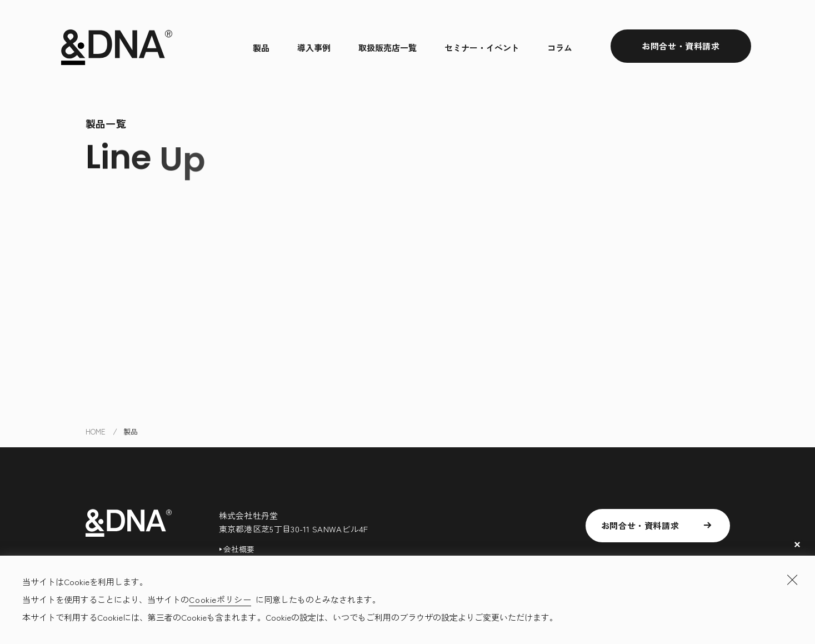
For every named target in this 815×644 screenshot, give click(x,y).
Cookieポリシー (220, 599)
